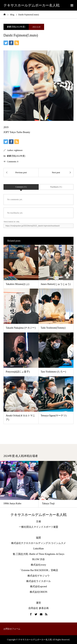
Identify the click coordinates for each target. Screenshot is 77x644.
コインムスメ (58, 543)
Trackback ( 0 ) (56, 187)
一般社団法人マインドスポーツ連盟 (38, 527)
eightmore (18, 150)
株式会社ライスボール (38, 581)
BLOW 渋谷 (38, 559)
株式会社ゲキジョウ (38, 576)
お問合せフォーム (12, 629)
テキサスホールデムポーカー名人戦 (31, 5)
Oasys (61, 554)
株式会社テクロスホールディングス (31, 543)
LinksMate (39, 549)
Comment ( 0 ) (21, 187)
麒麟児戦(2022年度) (16, 27)
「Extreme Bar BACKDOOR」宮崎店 (38, 570)
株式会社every (38, 565)
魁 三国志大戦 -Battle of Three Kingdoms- (34, 554)
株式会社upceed (38, 586)
